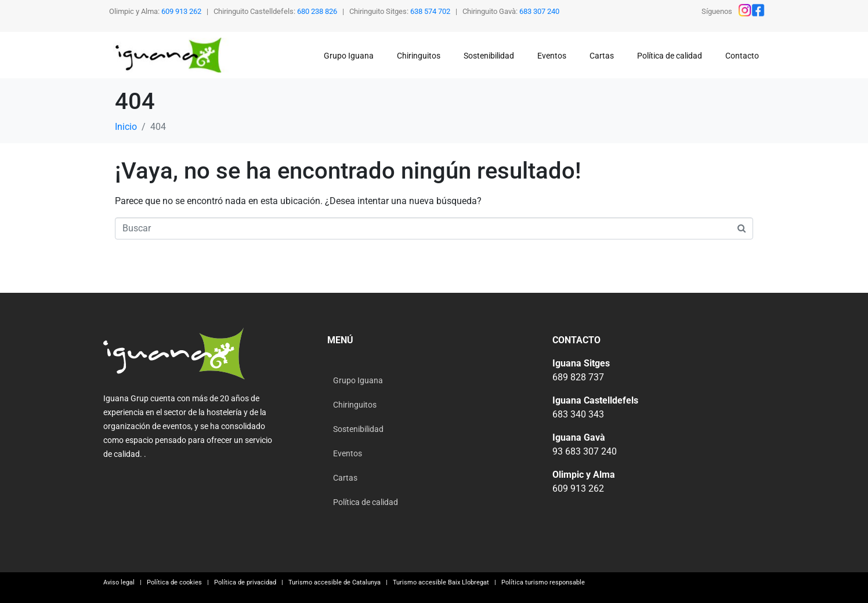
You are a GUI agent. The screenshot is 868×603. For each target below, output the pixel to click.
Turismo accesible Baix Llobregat (439, 582)
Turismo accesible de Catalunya (334, 582)
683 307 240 (539, 11)
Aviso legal (119, 582)
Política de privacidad (245, 582)
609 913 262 (181, 11)
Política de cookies (176, 582)
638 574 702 (430, 11)
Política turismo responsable (542, 582)
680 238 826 (317, 11)
